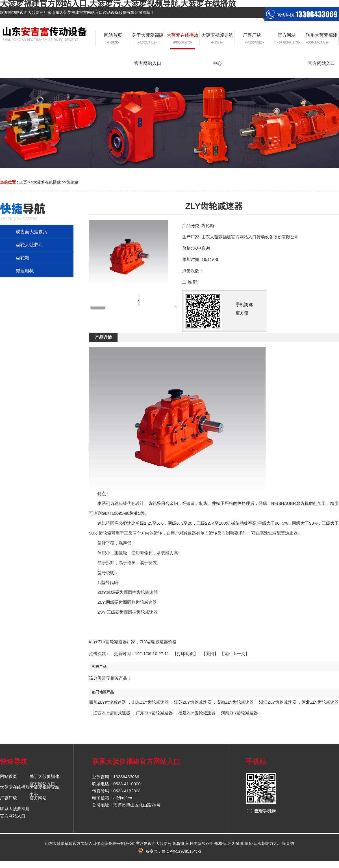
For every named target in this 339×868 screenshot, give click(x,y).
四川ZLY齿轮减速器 (107, 702)
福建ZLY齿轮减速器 (197, 713)
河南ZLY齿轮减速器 (239, 713)
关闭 (210, 654)
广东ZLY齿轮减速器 (154, 713)
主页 (23, 182)
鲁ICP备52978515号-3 (181, 851)
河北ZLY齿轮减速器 (320, 702)
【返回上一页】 (235, 654)
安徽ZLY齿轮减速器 (235, 702)
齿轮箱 (72, 182)
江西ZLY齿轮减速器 (112, 713)
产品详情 (103, 337)
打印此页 (185, 654)
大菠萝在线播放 (47, 182)
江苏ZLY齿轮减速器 (193, 702)
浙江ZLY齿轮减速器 (278, 702)
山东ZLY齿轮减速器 (150, 702)
